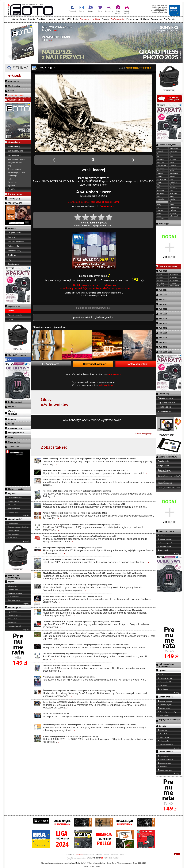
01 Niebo (160, 275)
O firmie (12, 407)
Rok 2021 (163, 304)
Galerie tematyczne (168, 145)
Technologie (12, 176)
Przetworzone (174, 174)
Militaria (172, 154)
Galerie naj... (165, 394)
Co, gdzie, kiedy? (14, 233)
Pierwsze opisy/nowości (17, 172)
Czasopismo (86, 19)
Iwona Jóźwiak (163, 715)
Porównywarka (118, 19)
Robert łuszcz (98, 192)
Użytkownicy (14, 86)
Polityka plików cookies (92, 866)
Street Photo (173, 193)
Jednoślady (160, 193)
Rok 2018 (163, 319)
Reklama (145, 19)
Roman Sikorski (13, 534)
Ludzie (159, 213)
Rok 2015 (163, 333)
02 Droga (160, 277)
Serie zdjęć (164, 224)
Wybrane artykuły (14, 155)
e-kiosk (97, 19)
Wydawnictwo (15, 306)
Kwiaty (159, 205)
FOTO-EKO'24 (161, 179)
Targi (9, 260)
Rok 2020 (163, 309)
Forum (11, 91)
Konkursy (11, 237)
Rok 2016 (163, 328)
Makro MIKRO (161, 219)
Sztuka (172, 196)
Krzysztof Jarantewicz (165, 759)
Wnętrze (172, 202)
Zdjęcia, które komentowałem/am (170, 488)
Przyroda (172, 176)
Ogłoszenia (99, 854)
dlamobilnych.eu (16, 95)
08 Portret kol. (174, 280)
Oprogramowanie (14, 169)
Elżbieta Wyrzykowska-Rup (167, 712)
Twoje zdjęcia (163, 466)
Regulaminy (156, 19)
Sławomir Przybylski (165, 539)
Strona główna (19, 19)
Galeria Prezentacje (17, 355)
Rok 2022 (163, 300)
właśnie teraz (107, 385)
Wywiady (11, 186)
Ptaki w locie (173, 182)
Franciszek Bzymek (14, 626)
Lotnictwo (160, 210)
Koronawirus (161, 199)
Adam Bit (162, 536)
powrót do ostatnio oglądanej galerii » (93, 317)
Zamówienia (169, 19)
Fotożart (159, 182)
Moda (171, 157)
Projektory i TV (13, 246)
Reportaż (173, 185)
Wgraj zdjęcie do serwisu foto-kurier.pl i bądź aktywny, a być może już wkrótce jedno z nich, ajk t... (95, 473)
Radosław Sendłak (14, 600)
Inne (9, 166)
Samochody (173, 188)
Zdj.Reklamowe (174, 208)
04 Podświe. (161, 283)
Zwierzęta (173, 213)
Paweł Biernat (163, 689)
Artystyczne (161, 162)
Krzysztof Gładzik (164, 708)
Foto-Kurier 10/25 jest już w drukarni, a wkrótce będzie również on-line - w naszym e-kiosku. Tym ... (96, 562)
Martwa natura (174, 151)
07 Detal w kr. (174, 277)
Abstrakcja (160, 151)
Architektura (161, 160)
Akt (158, 157)
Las (158, 208)
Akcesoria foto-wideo (16, 242)
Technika (172, 199)
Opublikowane (13, 264)
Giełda (11, 424)
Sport (171, 191)
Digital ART (160, 174)
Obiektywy (42, 19)
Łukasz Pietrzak (13, 512)
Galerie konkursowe (168, 266)
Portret (172, 171)
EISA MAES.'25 (174, 286)
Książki (10, 320)
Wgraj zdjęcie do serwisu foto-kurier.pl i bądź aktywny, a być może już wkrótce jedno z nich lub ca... (96, 507)
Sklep (11, 437)
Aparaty (31, 19)
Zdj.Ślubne (173, 210)
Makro (159, 216)
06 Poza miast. (174, 275)
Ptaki (171, 179)
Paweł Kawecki (13, 523)
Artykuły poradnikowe (16, 159)
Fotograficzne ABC (15, 163)
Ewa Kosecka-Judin (165, 678)
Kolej (159, 196)
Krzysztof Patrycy (14, 508)
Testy (75, 19)
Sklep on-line (14, 442)
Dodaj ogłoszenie (16, 433)
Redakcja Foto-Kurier (15, 498)
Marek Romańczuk (14, 615)
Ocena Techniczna (164, 734)
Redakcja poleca (165, 407)
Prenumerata (132, 19)
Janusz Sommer (13, 501)
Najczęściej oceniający (169, 720)
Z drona (172, 205)
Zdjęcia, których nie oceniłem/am (170, 476)
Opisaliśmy (12, 189)
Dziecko (159, 176)
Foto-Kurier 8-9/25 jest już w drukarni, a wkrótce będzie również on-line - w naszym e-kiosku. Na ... (95, 680)
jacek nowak (12, 586)
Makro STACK (174, 148)
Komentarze (51, 364)
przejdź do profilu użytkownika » (93, 308)
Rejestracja (13, 81)
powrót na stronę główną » (143, 434)
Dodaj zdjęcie (163, 461)
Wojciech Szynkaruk (165, 543)
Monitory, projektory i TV (60, 19)
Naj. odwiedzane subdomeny (166, 665)
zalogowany (108, 206)
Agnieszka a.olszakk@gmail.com (18, 527)
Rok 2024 (163, 290)
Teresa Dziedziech (14, 505)
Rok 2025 (163, 271)
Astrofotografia (161, 165)
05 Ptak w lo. (161, 286)
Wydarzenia (12, 182)
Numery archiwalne (15, 151)
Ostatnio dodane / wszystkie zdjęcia (165, 471)
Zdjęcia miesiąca (165, 411)
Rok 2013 (163, 342)
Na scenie (173, 160)
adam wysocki (163, 550)
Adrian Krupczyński (165, 546)
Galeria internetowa (168, 457)
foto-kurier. (95, 858)
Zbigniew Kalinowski (165, 701)
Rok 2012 (163, 347)
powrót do (135, 68)
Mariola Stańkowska (14, 619)
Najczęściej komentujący (14, 576)
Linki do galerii (15, 402)
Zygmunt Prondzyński (15, 593)
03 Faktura (160, 280)
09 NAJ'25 (173, 283)
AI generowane (162, 154)
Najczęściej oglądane (166, 402)
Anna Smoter (12, 538)
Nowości (12, 228)
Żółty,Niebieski (174, 216)
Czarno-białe (161, 171)
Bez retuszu (161, 168)
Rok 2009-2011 (165, 352)
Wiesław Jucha (13, 590)
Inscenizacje (161, 191)
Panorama (173, 165)
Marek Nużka (12, 622)
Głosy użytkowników (93, 364)
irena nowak (163, 685)
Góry (159, 185)
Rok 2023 (163, 295)
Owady (172, 162)
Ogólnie (12, 493)
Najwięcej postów (16, 489)
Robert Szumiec (13, 530)
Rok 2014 (163, 338)
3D (158, 148)
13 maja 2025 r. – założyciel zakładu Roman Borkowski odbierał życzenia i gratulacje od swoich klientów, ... (99, 718)
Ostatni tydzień (15, 519)
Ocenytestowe (13, 413)
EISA (11, 360)
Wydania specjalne (15, 315)
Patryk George (163, 756)
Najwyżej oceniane (165, 398)
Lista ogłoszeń (15, 428)
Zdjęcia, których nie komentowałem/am (165, 483)
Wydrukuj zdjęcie (16, 100)
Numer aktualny (14, 146)
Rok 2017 (163, 323)
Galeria (105, 19)
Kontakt (122, 854)
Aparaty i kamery (14, 251)
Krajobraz (160, 202)
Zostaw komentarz (136, 364)
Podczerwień (174, 168)
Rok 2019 (163, 314)
